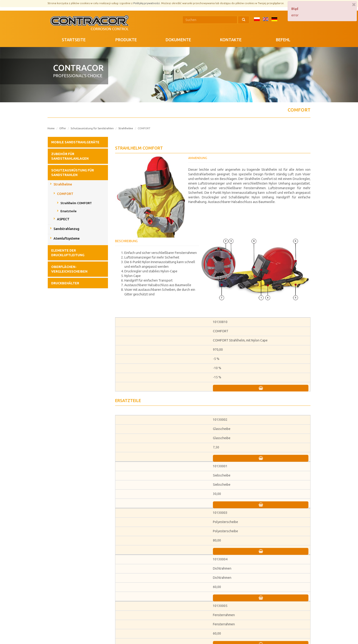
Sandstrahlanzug (66, 229)
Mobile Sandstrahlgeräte (75, 142)
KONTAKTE (231, 40)
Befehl (283, 40)
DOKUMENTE (178, 40)
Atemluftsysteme (67, 238)
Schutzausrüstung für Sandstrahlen (92, 128)
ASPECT (63, 219)
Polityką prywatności (147, 3)
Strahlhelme (126, 128)
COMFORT (65, 194)
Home (51, 128)
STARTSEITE (74, 40)
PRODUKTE (126, 40)
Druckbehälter (65, 283)
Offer (63, 128)
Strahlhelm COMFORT (76, 203)
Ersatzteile (69, 211)
